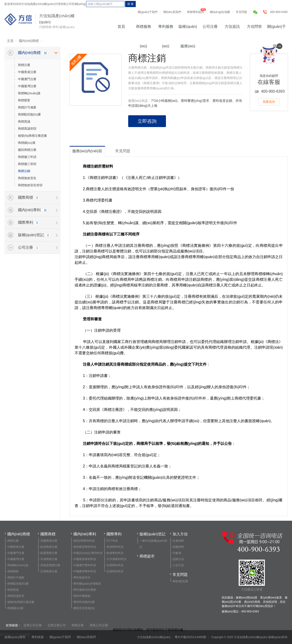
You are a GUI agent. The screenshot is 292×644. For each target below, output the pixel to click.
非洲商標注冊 (49, 559)
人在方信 (178, 565)
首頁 (121, 27)
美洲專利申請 (115, 547)
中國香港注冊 (27, 72)
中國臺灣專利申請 (85, 571)
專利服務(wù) (166, 30)
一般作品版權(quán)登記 (154, 544)
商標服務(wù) (144, 30)
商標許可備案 (27, 107)
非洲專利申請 (115, 565)
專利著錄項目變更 (85, 590)
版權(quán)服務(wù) (188, 30)
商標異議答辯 (27, 129)
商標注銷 (24, 171)
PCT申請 (112, 541)
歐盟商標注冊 (49, 553)
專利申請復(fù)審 (84, 602)
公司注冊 (210, 27)
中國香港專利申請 (85, 559)
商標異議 (24, 122)
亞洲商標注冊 (49, 571)
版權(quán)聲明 (15, 637)
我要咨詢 (269, 102)
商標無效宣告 (27, 178)
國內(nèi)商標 (29, 41)
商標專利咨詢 (195, 12)
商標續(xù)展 (27, 143)
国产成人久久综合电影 (15, 634)
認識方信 (178, 559)
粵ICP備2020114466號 (190, 637)
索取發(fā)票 (180, 581)
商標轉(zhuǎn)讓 (29, 93)
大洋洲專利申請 (116, 559)
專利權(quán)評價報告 (87, 584)
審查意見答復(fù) (84, 608)
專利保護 (38, 637)
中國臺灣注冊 (27, 86)
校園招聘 (178, 547)
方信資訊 (232, 27)
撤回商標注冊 (27, 150)
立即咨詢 (147, 121)
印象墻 (177, 553)
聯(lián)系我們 (172, 12)
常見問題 (241, 12)
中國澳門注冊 (27, 79)
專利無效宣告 (82, 578)
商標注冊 (24, 65)
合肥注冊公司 (57, 625)
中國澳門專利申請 (85, 565)
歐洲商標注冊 (49, 547)
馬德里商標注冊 (50, 565)
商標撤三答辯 (27, 164)
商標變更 (24, 100)
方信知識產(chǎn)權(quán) (18, 19)
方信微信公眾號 (252, 575)
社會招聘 (178, 541)
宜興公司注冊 (33, 625)
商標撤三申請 (27, 157)
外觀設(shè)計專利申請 (88, 553)
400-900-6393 (277, 12)
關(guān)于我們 (148, 12)
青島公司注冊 (99, 625)
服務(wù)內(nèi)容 (87, 151)
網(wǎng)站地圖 (220, 12)
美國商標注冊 (49, 541)
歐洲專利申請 (115, 553)
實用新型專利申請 (85, 547)
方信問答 (254, 27)
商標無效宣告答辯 (30, 185)
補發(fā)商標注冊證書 (33, 136)
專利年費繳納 (82, 596)
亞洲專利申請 (115, 571)
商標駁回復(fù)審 (30, 114)
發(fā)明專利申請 (84, 541)
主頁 (10, 41)
